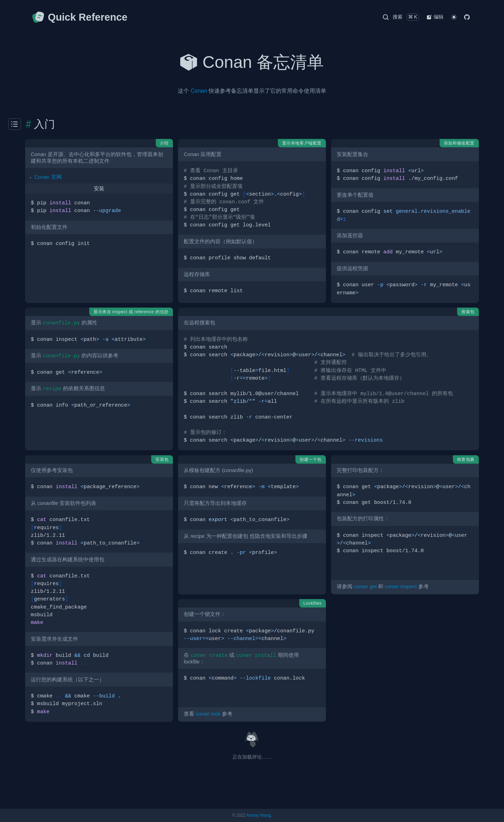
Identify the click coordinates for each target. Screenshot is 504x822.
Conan (199, 91)
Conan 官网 (48, 177)
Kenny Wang (259, 815)
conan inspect (401, 586)
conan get (365, 586)
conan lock (208, 714)
